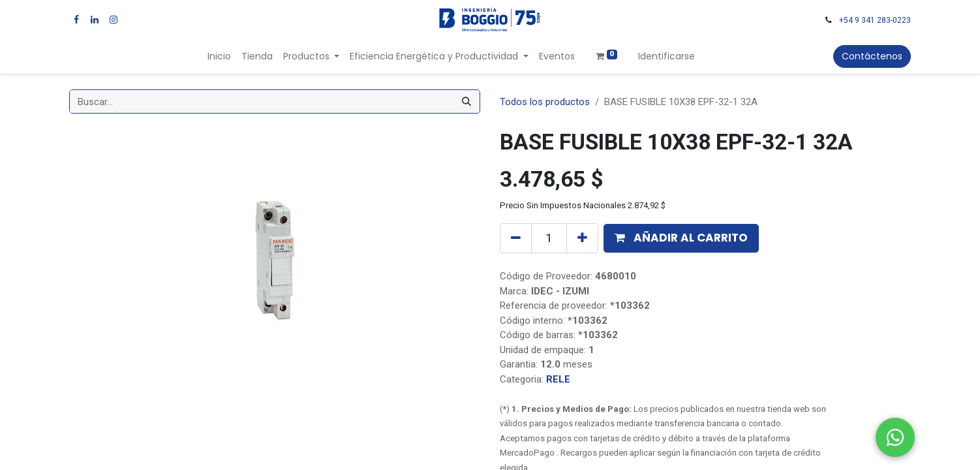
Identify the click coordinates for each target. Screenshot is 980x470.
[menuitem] (219, 56)
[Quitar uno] (516, 238)
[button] (681, 238)
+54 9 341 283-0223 (875, 20)
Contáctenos (872, 56)
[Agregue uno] (582, 238)
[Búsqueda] (467, 102)
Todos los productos (545, 102)
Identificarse (666, 56)
